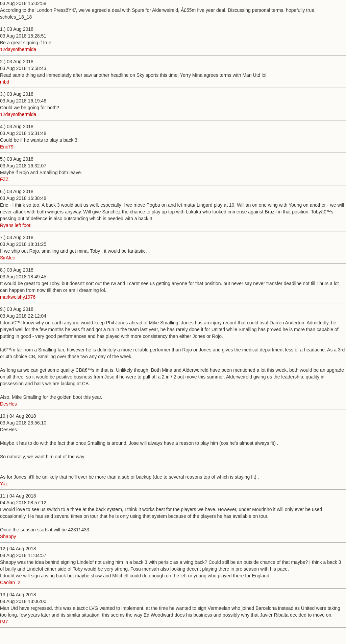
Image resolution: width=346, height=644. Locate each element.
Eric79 (7, 147)
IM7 (4, 622)
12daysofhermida (18, 49)
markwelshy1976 (18, 297)
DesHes (8, 404)
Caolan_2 (10, 582)
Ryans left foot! (16, 225)
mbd (5, 82)
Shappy (8, 536)
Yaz (4, 484)
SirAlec (7, 258)
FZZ (4, 179)
